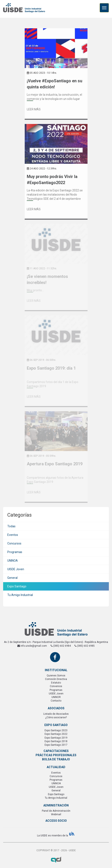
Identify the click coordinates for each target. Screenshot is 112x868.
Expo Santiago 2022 (56, 734)
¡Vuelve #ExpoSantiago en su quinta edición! (55, 84)
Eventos (13, 535)
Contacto (56, 701)
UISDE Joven (16, 569)
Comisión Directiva (56, 679)
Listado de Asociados (56, 714)
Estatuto (56, 683)
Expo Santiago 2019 (56, 738)
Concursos (14, 543)
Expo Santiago (17, 586)
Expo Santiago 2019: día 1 (51, 368)
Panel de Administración (56, 811)
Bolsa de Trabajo (56, 759)
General (12, 578)
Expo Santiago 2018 (56, 741)
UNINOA (13, 561)
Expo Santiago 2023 (56, 730)
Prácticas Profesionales (56, 755)
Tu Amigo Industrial (20, 595)
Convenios (56, 686)
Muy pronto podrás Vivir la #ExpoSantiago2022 (52, 180)
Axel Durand (56, 860)
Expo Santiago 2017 (56, 745)
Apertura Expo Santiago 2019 (55, 464)
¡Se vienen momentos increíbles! (47, 279)
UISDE (24, 10)
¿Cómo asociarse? (56, 717)
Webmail (56, 814)
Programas (15, 552)
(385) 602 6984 (61, 646)
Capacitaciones (56, 751)
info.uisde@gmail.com (32, 646)
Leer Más (34, 109)
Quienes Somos (56, 676)
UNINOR (56, 697)
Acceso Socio (56, 821)
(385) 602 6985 (85, 646)
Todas (11, 526)
